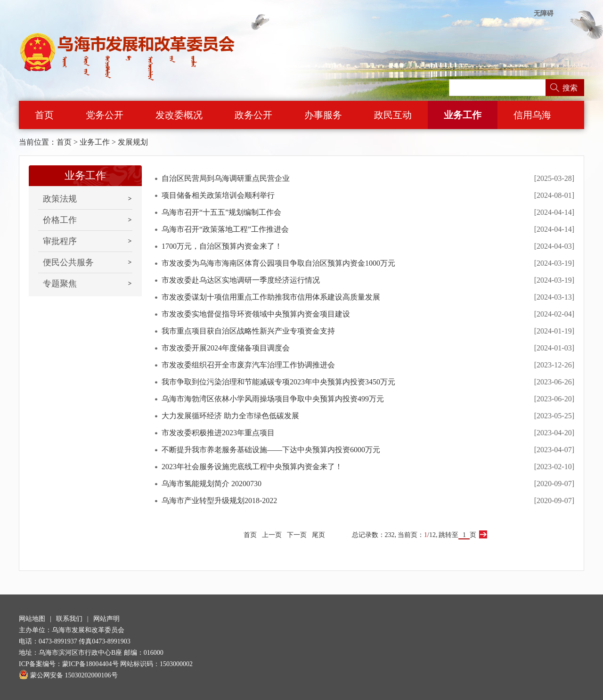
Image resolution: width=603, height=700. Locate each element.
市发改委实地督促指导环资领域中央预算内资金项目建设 (256, 314)
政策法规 (60, 199)
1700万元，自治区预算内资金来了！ (222, 246)
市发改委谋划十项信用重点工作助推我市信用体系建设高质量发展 (271, 297)
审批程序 (60, 241)
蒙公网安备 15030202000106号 (68, 675)
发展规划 (133, 142)
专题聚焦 (60, 284)
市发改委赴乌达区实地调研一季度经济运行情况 (241, 280)
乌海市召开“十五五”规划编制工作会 (221, 212)
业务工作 (463, 115)
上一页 (272, 535)
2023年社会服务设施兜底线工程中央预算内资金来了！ (252, 467)
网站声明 (106, 619)
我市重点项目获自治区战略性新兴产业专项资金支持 (248, 331)
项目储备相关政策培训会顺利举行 (218, 195)
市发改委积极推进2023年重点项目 (218, 433)
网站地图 (32, 619)
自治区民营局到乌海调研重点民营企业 (226, 178)
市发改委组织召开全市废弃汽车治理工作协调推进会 (248, 365)
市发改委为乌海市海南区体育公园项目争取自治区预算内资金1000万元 (278, 263)
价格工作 (60, 220)
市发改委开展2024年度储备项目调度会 (226, 348)
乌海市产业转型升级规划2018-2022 (219, 501)
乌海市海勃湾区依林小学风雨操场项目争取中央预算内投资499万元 (273, 399)
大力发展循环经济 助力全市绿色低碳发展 (230, 416)
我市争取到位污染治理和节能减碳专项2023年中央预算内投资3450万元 (278, 382)
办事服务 (323, 115)
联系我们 (69, 619)
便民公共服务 (68, 262)
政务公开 (253, 115)
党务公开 (105, 115)
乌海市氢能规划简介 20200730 (212, 484)
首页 (44, 115)
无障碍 (544, 13)
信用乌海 (532, 115)
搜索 (570, 88)
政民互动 (393, 115)
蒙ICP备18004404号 (90, 664)
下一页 (297, 535)
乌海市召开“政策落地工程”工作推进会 (225, 229)
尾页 (318, 535)
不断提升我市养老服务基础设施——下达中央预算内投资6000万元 (271, 450)
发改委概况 (179, 115)
